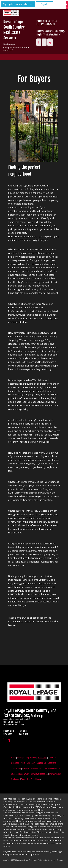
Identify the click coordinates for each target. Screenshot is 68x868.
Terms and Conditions (30, 779)
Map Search (31, 758)
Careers (26, 768)
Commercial (16, 768)
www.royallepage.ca (39, 774)
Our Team (31, 763)
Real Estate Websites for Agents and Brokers (46, 860)
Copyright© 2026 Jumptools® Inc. (16, 860)
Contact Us (42, 763)
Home (13, 758)
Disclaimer (15, 779)
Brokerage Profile (18, 763)
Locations (52, 763)
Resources (42, 758)
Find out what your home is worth (46, 768)
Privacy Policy (55, 774)
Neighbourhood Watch (20, 774)
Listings (21, 758)
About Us (52, 758)
